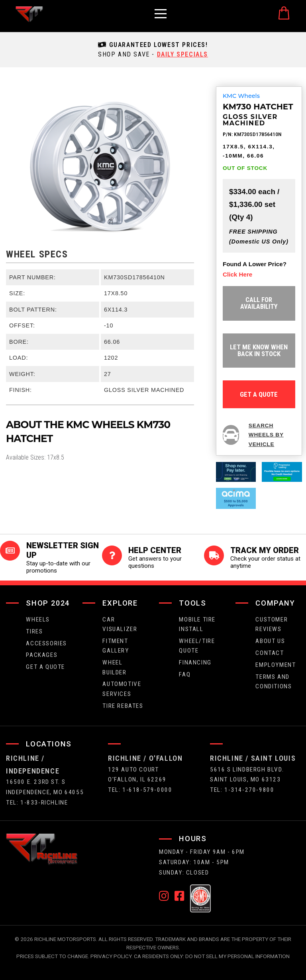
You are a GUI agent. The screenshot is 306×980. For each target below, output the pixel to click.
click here (237, 274)
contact (270, 653)
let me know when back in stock (259, 350)
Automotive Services (122, 689)
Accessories (46, 643)
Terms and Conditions (274, 682)
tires (34, 631)
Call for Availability (259, 303)
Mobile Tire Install (197, 624)
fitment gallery (116, 646)
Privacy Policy (111, 956)
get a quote (259, 394)
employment (276, 665)
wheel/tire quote (197, 646)
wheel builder (114, 667)
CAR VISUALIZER (120, 624)
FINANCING (195, 662)
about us (270, 641)
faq (185, 674)
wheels (38, 620)
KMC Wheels (241, 96)
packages (42, 655)
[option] (100, 166)
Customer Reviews (272, 624)
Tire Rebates (123, 706)
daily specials (182, 54)
